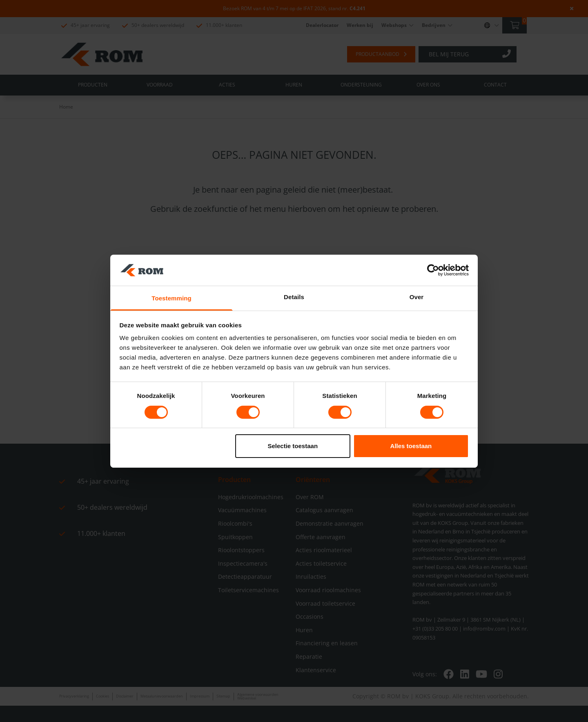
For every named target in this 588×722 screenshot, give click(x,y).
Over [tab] (417, 297)
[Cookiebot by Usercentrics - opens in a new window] (433, 270)
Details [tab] (294, 297)
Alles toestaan (411, 446)
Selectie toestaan (293, 446)
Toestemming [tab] (171, 298)
